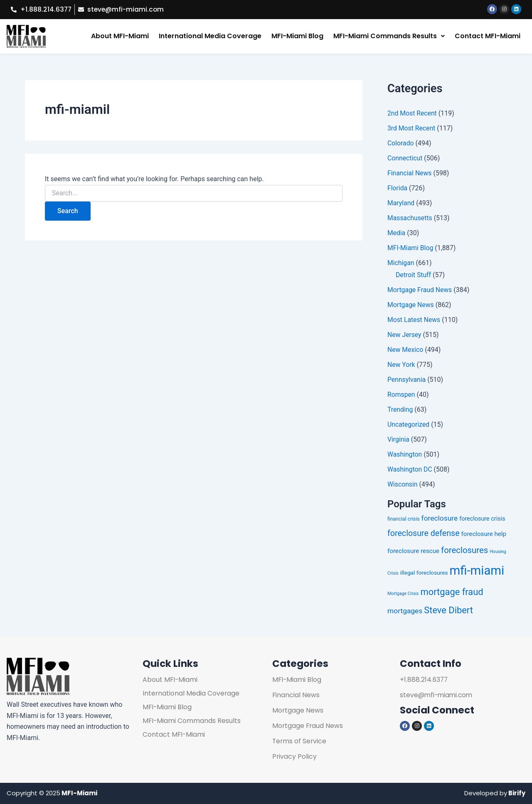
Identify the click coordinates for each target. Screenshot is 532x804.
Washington (405, 455)
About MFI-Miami (120, 36)
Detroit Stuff (414, 275)
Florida (398, 188)
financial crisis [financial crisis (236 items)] (404, 519)
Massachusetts (410, 218)
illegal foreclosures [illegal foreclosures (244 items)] (424, 573)
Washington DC (410, 470)
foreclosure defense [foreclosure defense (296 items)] (424, 534)
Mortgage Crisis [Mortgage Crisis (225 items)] (403, 594)
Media (397, 233)
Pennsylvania (407, 380)
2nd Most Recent (413, 114)
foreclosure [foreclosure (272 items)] (440, 518)
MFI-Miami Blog (297, 36)
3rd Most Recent (412, 129)
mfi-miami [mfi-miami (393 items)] (477, 571)
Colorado (401, 144)
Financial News (410, 173)
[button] (389, 37)
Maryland (401, 203)
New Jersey (405, 335)
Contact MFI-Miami (488, 36)
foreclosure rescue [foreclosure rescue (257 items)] (413, 551)
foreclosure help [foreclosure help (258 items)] (484, 534)
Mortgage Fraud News (420, 290)
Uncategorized (409, 425)
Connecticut (405, 159)
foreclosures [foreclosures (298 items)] (464, 550)
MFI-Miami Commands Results (389, 36)
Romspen (401, 395)
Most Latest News (414, 320)
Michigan (401, 263)
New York (401, 365)
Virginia (399, 440)
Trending (400, 410)
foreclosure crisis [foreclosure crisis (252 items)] (482, 519)
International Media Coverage (210, 36)
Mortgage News (411, 305)
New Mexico (406, 350)
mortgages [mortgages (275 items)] (405, 611)
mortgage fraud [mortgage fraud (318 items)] (452, 592)
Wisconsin (403, 485)
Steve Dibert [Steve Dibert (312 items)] (448, 610)
